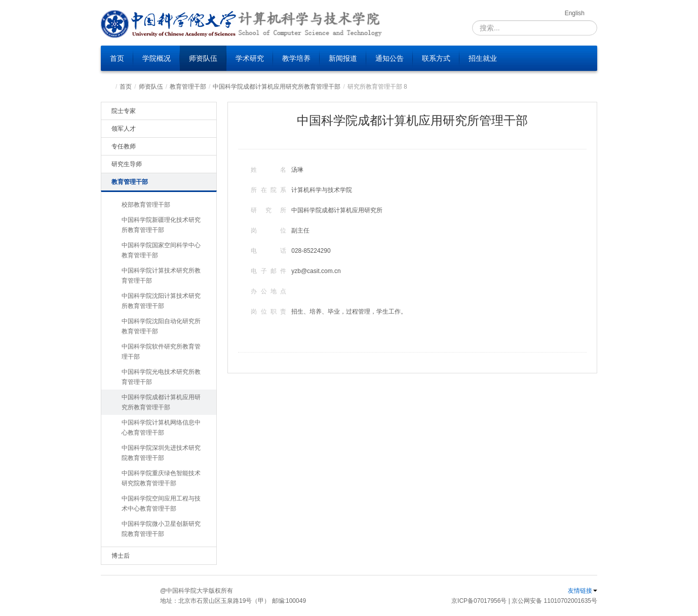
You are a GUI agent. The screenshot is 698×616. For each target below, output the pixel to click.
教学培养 (296, 58)
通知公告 (390, 58)
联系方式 (436, 58)
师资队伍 (203, 58)
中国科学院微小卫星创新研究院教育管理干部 (161, 529)
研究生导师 (127, 164)
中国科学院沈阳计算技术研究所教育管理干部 (161, 301)
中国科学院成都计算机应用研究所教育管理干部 (277, 87)
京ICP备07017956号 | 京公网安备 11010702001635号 (524, 601)
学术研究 (250, 58)
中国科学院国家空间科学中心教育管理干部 (161, 250)
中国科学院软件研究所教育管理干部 (161, 352)
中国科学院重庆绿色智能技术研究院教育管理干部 (161, 478)
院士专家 (124, 111)
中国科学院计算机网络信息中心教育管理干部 (161, 428)
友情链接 (583, 591)
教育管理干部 (188, 87)
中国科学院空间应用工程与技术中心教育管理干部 (161, 504)
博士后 (121, 556)
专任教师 (124, 146)
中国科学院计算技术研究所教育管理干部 (161, 276)
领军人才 (124, 129)
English (575, 13)
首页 (117, 58)
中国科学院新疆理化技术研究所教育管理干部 (161, 225)
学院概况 (157, 58)
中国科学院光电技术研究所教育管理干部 (161, 377)
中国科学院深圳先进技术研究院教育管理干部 (161, 453)
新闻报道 (343, 58)
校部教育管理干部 (146, 205)
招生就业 (483, 58)
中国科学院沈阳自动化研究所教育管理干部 (161, 326)
